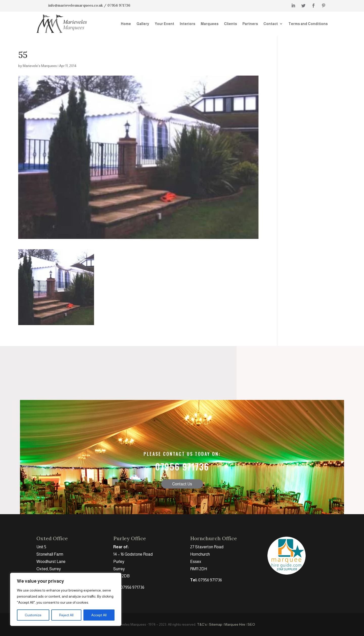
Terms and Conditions (308, 24)
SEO (251, 624)
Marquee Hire (235, 624)
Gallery (143, 24)
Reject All (66, 615)
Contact (271, 24)
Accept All (99, 615)
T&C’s (202, 624)
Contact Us (182, 508)
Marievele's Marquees (40, 66)
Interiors (187, 24)
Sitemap (216, 624)
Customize (33, 615)
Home (126, 24)
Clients (230, 24)
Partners (250, 24)
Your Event (164, 24)
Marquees (210, 24)
